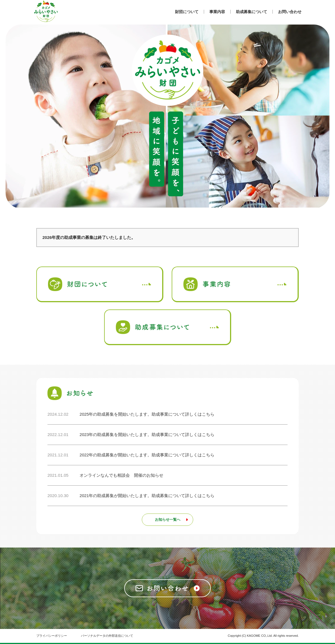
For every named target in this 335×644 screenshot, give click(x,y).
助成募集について (252, 12)
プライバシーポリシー (52, 636)
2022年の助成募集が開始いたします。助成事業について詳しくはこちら (147, 455)
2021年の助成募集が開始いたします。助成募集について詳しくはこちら (147, 496)
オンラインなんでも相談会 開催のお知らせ (121, 475)
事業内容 (217, 12)
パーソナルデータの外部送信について (107, 636)
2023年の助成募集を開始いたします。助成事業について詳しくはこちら (147, 434)
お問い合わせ (290, 12)
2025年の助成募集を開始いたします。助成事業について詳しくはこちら (147, 414)
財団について (187, 12)
